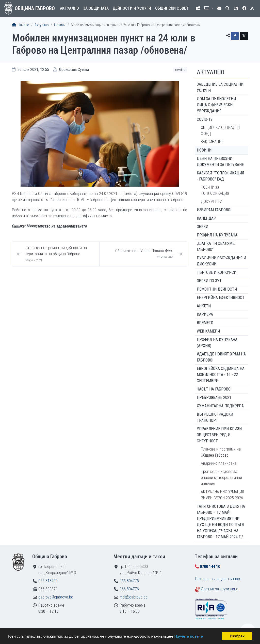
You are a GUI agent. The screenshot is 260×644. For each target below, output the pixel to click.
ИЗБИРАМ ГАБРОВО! (214, 210)
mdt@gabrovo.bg (134, 597)
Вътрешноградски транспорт (215, 417)
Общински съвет (172, 8)
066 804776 (129, 589)
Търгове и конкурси (217, 272)
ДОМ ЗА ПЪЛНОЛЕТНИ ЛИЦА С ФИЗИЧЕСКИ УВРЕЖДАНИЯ (216, 105)
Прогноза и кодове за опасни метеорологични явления (221, 478)
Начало (21, 25)
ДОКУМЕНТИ (212, 201)
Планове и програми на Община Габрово (221, 452)
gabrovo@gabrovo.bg (56, 597)
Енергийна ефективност (221, 298)
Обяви (202, 227)
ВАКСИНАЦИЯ (212, 142)
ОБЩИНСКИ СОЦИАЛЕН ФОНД (220, 131)
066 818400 (48, 581)
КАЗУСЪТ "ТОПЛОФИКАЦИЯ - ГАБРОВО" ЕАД (220, 176)
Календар (206, 218)
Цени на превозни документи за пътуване (220, 162)
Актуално (69, 8)
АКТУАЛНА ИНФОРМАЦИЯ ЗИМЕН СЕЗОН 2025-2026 (222, 495)
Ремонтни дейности (217, 289)
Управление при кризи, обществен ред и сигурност (220, 435)
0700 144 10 (210, 567)
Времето (205, 323)
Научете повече (188, 636)
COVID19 (180, 70)
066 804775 (129, 581)
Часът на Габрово (214, 389)
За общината (96, 8)
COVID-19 (205, 119)
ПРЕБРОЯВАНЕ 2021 (214, 398)
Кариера (205, 314)
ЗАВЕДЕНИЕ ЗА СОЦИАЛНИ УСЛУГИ (220, 87)
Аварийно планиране (219, 463)
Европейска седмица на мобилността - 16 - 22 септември (221, 375)
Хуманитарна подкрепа (220, 406)
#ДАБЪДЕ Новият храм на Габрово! (221, 357)
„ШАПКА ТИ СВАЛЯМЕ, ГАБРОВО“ (216, 246)
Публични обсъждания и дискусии (221, 261)
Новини (60, 25)
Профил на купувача (217, 235)
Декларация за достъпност (218, 579)
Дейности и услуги (132, 8)
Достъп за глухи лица (220, 589)
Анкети (204, 306)
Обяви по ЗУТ (209, 281)
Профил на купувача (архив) (217, 343)
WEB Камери (208, 331)
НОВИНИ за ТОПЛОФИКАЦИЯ (215, 190)
